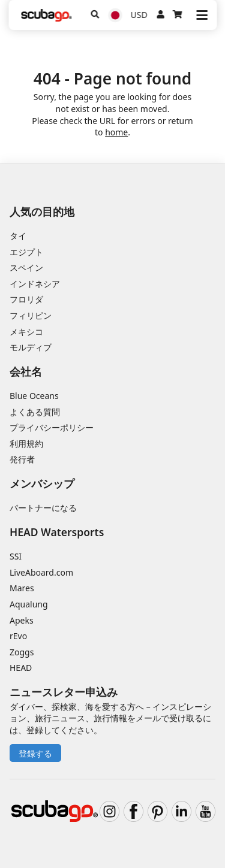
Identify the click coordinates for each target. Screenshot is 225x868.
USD (139, 15)
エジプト (26, 252)
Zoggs (22, 652)
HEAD (21, 668)
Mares (22, 588)
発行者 (22, 459)
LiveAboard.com (41, 572)
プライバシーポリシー (52, 427)
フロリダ (26, 299)
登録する (35, 753)
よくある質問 (35, 412)
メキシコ (26, 332)
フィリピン (31, 315)
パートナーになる (43, 508)
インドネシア (35, 284)
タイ (18, 236)
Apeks (22, 620)
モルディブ (31, 347)
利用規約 (26, 444)
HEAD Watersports (57, 532)
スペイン (26, 267)
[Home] (46, 15)
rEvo (18, 636)
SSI (16, 556)
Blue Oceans (34, 396)
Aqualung (29, 604)
